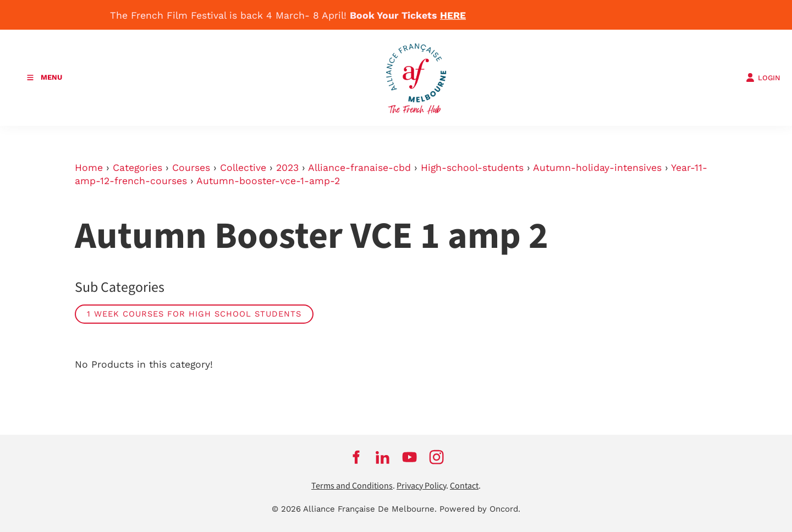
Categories (137, 168)
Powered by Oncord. (480, 509)
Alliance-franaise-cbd (359, 168)
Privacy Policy (421, 486)
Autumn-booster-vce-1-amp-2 (268, 181)
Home (89, 168)
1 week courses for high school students (194, 314)
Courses (191, 168)
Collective (243, 168)
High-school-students (472, 168)
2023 (287, 168)
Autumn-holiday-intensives (597, 168)
